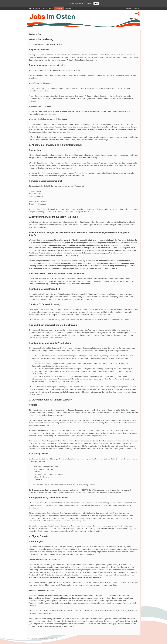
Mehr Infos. (88, 3)
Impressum (68, 8)
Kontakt (45, 8)
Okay (96, 3)
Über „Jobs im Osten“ (34, 8)
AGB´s (51, 8)
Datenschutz (59, 8)
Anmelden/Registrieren (133, 8)
